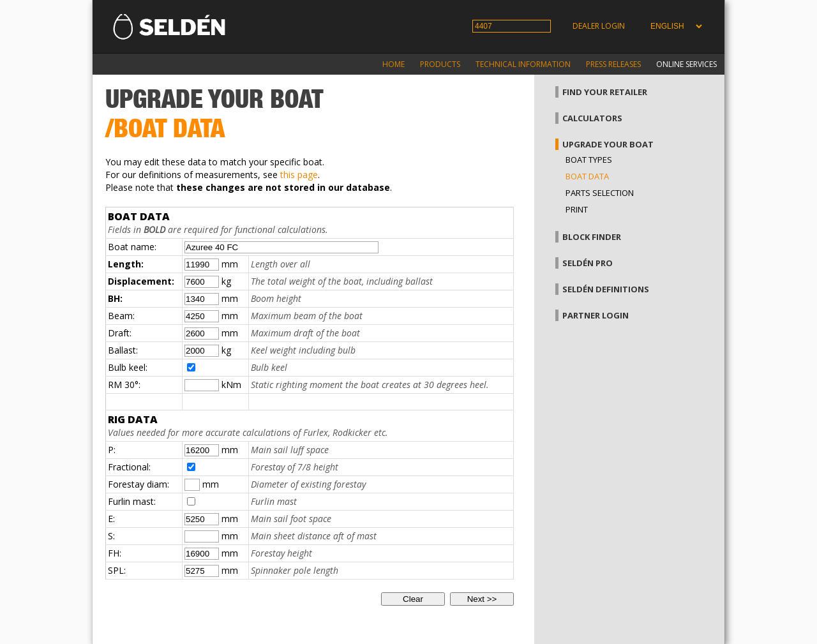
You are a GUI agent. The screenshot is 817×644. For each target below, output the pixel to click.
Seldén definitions (606, 289)
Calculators (592, 118)
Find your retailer (605, 92)
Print (577, 209)
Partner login (596, 315)
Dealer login (599, 26)
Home (394, 64)
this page (299, 175)
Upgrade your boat (608, 144)
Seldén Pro (588, 263)
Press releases (613, 64)
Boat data (587, 176)
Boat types (589, 160)
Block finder (592, 237)
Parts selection (600, 193)
